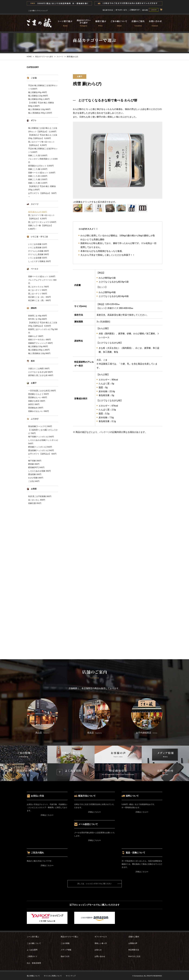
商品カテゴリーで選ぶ (70, 937)
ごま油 (34, 78)
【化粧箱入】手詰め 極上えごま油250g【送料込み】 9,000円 (43, 137)
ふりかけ (35, 419)
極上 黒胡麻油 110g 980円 (39, 109)
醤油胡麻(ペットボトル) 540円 (41, 450)
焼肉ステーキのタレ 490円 (39, 340)
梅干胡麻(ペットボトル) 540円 (41, 437)
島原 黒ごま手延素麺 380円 (40, 496)
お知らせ (98, 950)
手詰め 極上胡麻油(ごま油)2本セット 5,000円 (43, 87)
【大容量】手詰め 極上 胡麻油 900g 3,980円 (41, 104)
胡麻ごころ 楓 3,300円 (38, 169)
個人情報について (33, 976)
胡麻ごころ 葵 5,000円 (38, 155)
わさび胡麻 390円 (36, 478)
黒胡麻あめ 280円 (36, 408)
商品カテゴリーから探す (44, 57)
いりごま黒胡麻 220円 (38, 248)
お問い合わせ (100, 956)
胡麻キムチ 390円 (36, 336)
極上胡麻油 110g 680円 (38, 346)
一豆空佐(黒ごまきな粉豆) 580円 (42, 391)
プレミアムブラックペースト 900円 (42, 282)
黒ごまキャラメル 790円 (39, 287)
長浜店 (95, 716)
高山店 (42, 716)
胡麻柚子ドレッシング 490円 (40, 343)
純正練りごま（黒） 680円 (39, 300)
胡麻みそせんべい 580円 (39, 411)
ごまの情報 (65, 943)
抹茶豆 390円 (34, 404)
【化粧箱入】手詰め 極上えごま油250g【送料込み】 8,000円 (43, 324)
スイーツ (60, 57)
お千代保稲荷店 (147, 716)
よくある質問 (32, 950)
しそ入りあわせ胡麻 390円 (39, 471)
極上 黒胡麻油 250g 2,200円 (40, 113)
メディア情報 (66, 950)
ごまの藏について (34, 943)
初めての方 (65, 956)
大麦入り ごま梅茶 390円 (39, 368)
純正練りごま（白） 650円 (39, 297)
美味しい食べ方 (101, 943)
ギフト (34, 120)
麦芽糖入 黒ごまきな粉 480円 (41, 375)
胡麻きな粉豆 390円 (37, 401)
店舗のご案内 (134, 937)
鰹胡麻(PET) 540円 (36, 467)
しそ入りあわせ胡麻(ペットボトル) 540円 (43, 442)
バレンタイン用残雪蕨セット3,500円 (43, 161)
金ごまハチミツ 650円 (38, 290)
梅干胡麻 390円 (35, 461)
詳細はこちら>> (47, 815)
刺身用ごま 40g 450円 (38, 316)
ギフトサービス (101, 937)
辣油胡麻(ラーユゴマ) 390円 (40, 426)
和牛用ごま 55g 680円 (38, 319)
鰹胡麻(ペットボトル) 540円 (40, 447)
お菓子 (34, 383)
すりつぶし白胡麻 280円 (39, 251)
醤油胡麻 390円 (35, 474)
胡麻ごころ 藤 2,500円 (38, 179)
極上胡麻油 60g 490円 (38, 92)
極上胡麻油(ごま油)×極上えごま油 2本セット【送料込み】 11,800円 (43, 130)
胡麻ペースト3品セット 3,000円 (42, 173)
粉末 (33, 361)
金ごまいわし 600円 (37, 500)
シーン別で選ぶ (33, 937)
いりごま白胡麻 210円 (38, 244)
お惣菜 (34, 489)
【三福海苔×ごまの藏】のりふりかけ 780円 (43, 432)
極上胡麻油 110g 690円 (38, 96)
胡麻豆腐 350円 (35, 503)
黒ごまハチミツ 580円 (38, 294)
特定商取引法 (134, 950)
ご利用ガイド (32, 956)
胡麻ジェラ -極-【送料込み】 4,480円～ (40, 227)
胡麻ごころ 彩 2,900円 (38, 176)
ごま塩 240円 (34, 481)
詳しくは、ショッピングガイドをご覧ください (95, 884)
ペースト (35, 269)
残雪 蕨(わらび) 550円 (38, 212)
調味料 (34, 308)
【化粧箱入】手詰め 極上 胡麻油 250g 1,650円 (42, 188)
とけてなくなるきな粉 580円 (40, 372)
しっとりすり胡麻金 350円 (39, 261)
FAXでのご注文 (135, 956)
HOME (29, 57)
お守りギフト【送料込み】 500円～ (42, 195)
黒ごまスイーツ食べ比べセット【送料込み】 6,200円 (41, 143)
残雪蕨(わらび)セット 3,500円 (41, 166)
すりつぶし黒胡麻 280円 (39, 254)
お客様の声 (133, 943)
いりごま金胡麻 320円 (38, 258)
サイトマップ (71, 976)
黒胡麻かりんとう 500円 (39, 394)
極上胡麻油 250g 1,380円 (39, 99)
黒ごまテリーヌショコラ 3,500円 (42, 222)
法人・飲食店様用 (34, 963)
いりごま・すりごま (39, 237)
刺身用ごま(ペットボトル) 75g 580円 (43, 331)
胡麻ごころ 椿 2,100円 (38, 183)
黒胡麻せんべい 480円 (38, 397)
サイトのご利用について (53, 976)
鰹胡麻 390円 (34, 464)
